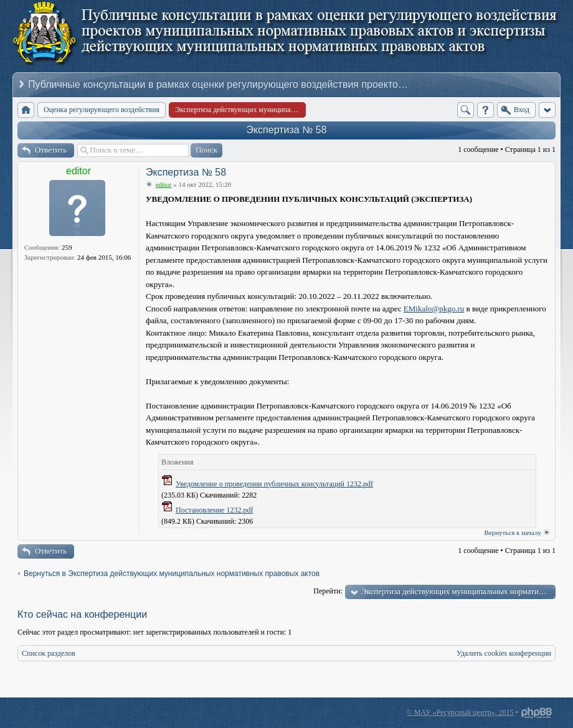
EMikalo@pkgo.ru (434, 309)
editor (78, 171)
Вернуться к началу (513, 532)
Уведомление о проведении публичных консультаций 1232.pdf (274, 484)
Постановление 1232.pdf (214, 510)
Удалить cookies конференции (504, 653)
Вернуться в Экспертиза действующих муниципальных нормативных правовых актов (172, 574)
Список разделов (49, 653)
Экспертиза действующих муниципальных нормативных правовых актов (458, 591)
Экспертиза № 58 (286, 130)
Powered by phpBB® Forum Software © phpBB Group (537, 713)
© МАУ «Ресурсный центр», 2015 (460, 712)
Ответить (51, 150)
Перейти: (328, 591)
